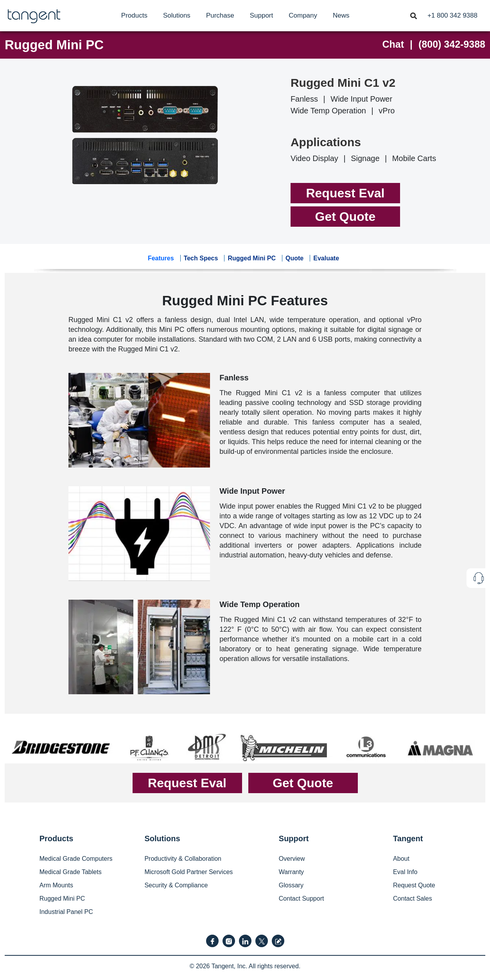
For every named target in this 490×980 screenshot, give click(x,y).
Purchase (220, 15)
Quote (294, 258)
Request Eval (345, 193)
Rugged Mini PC (54, 45)
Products (134, 15)
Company (303, 15)
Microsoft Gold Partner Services (188, 872)
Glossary (291, 885)
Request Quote (414, 885)
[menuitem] (134, 15)
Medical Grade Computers (76, 859)
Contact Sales (413, 898)
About (401, 859)
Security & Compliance (176, 885)
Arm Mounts (56, 885)
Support (262, 15)
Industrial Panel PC (66, 912)
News (341, 15)
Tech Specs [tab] (201, 258)
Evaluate (326, 258)
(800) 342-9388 (452, 44)
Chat (393, 44)
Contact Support (302, 898)
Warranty (291, 872)
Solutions (177, 15)
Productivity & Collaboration (183, 859)
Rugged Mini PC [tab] (252, 258)
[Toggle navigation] (413, 15)
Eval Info (405, 872)
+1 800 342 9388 (452, 15)
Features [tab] (161, 258)
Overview (292, 859)
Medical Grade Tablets (71, 872)
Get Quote (346, 217)
